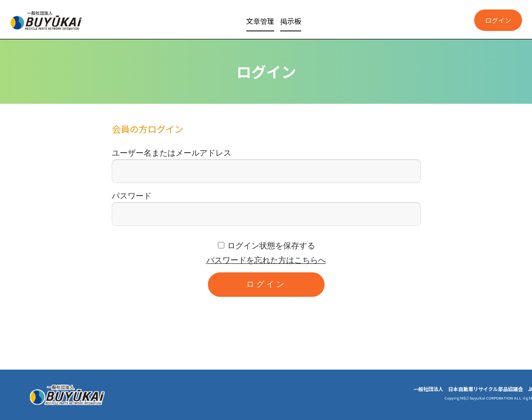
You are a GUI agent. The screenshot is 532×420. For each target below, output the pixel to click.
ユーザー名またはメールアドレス (172, 153)
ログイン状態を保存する (271, 246)
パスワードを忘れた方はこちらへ (266, 260)
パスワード (132, 196)
